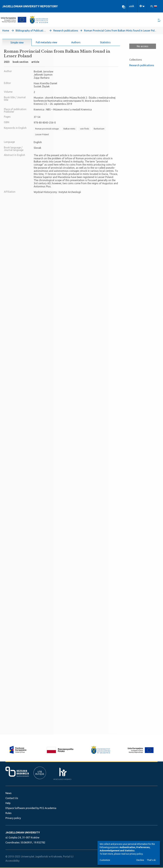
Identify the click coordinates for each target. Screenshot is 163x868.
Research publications (66, 31)
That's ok (151, 860)
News (9, 793)
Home (6, 31)
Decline (140, 860)
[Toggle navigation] (159, 20)
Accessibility (12, 861)
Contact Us (12, 798)
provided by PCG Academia (41, 808)
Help (8, 803)
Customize (105, 860)
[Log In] (142, 6)
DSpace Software (15, 808)
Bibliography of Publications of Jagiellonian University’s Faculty (31, 31)
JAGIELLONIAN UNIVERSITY (23, 832)
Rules (9, 813)
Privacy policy (13, 818)
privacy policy (136, 854)
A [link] (130, 6)
